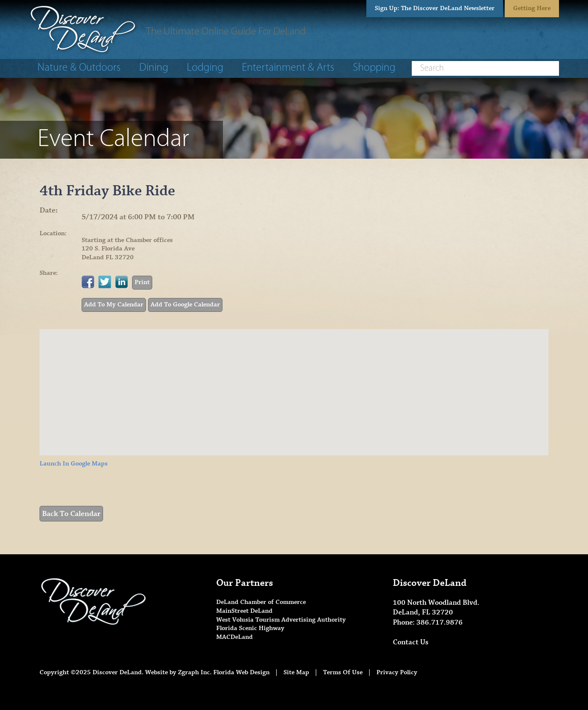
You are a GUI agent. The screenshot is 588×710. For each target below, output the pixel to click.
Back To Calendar (71, 514)
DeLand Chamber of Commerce (261, 602)
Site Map (296, 672)
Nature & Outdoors (79, 68)
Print (142, 282)
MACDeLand (234, 637)
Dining (154, 68)
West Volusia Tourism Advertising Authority (281, 620)
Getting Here (532, 8)
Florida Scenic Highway (250, 628)
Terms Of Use (343, 672)
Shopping (374, 68)
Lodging (205, 68)
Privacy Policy (397, 672)
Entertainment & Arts (288, 68)
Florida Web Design (241, 672)
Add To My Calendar (114, 304)
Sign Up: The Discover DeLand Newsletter (435, 8)
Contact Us (411, 642)
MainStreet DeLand (244, 611)
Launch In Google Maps (74, 464)
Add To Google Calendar (185, 304)
